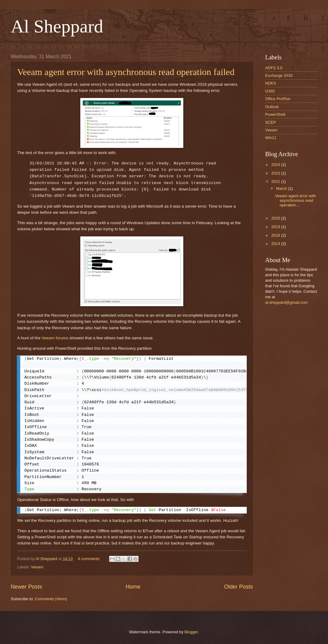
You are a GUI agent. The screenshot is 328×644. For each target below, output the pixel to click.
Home (133, 587)
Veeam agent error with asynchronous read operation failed (126, 72)
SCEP (271, 122)
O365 (270, 91)
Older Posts (238, 587)
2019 (276, 227)
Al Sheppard (57, 26)
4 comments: (90, 559)
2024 (276, 165)
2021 (276, 181)
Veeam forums (55, 338)
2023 (276, 173)
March (282, 188)
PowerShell (275, 114)
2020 (276, 218)
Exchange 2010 (279, 75)
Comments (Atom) (51, 599)
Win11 (271, 138)
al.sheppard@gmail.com (286, 302)
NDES (271, 83)
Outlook (272, 107)
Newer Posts (26, 587)
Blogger (191, 632)
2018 (276, 235)
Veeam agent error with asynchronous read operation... (295, 201)
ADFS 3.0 (274, 68)
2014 (276, 244)
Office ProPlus (278, 99)
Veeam (37, 567)
